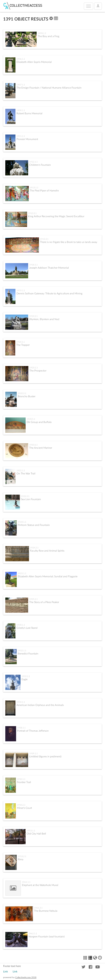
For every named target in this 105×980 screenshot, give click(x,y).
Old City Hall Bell (36, 834)
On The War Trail (26, 474)
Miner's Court (24, 808)
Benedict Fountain (28, 654)
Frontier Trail (24, 782)
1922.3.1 (25, 496)
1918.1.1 (33, 265)
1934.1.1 (21, 702)
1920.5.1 (31, 419)
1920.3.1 (22, 393)
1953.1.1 (31, 831)
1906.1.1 (21, 59)
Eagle (25, 679)
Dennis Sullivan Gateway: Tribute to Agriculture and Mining (49, 293)
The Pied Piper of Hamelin (44, 191)
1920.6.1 (33, 445)
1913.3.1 (44, 239)
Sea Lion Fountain (31, 499)
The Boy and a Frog (48, 36)
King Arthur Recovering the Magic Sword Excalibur (56, 216)
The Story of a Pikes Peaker (44, 602)
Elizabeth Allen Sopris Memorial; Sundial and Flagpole (48, 576)
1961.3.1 (38, 908)
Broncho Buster (27, 396)
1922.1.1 (21, 471)
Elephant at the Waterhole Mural (40, 885)
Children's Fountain (40, 165)
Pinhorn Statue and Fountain (34, 525)
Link (6, 972)
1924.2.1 (34, 548)
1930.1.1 (21, 625)
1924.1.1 (22, 522)
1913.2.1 (32, 213)
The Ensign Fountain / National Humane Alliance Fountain (49, 88)
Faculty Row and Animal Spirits (47, 551)
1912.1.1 (33, 162)
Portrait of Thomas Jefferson (33, 731)
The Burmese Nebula (46, 911)
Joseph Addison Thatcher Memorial (49, 268)
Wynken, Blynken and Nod (44, 319)
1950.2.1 (21, 805)
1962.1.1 (33, 934)
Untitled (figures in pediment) (45, 757)
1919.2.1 (33, 316)
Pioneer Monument (27, 139)
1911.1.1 (21, 136)
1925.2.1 (33, 599)
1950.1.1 (21, 779)
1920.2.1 (34, 368)
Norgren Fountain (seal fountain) (47, 937)
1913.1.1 (34, 188)
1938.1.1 (21, 728)
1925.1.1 (22, 573)
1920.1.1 (21, 342)
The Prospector (38, 371)
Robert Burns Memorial (29, 113)
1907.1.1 (21, 85)
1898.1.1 (42, 33)
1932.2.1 (26, 676)
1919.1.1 (21, 291)
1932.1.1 (22, 651)
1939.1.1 (33, 754)
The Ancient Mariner (41, 448)
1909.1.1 (21, 110)
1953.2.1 (22, 856)
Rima (21, 859)
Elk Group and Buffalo (39, 422)
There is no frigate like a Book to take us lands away (69, 242)
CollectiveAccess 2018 (26, 977)
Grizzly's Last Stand (27, 628)
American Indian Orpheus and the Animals (40, 705)
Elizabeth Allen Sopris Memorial (34, 62)
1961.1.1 (26, 882)
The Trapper (23, 345)
